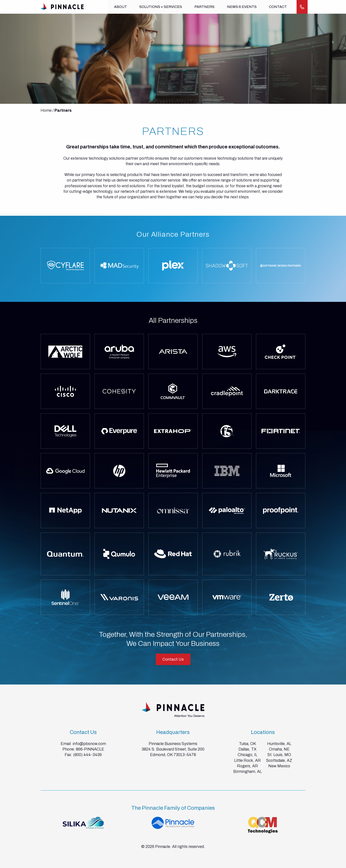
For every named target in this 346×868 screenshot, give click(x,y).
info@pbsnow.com (89, 744)
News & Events (241, 7)
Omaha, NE (279, 749)
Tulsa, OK (247, 744)
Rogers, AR (247, 766)
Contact (277, 7)
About (120, 7)
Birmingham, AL (247, 772)
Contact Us (173, 659)
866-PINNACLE (90, 749)
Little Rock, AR (247, 760)
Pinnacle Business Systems (173, 744)
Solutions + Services (160, 7)
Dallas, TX (247, 749)
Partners (204, 7)
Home (46, 110)
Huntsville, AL (279, 744)
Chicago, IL (247, 755)
